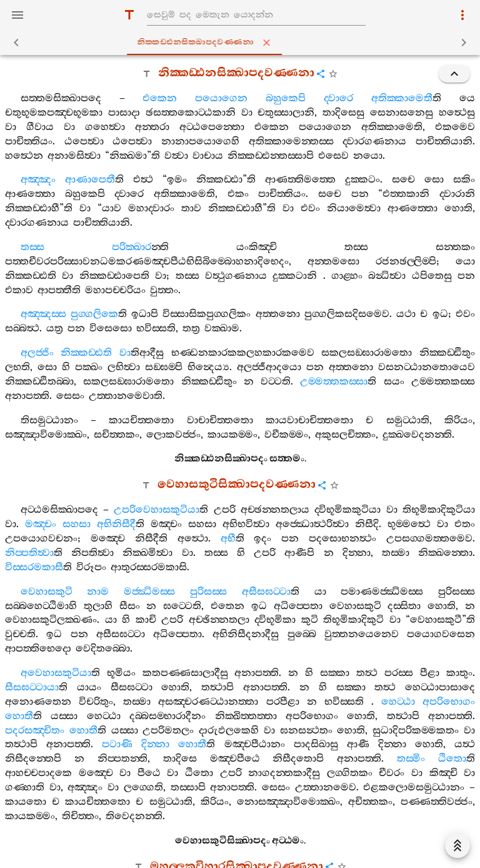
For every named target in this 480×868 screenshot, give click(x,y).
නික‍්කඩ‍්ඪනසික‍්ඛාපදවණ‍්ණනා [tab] (242, 43)
